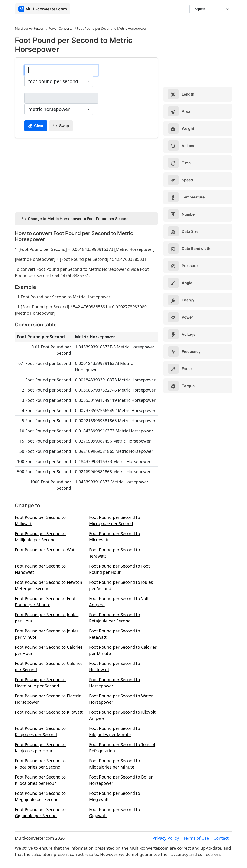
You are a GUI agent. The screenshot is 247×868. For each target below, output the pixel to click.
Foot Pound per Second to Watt (45, 550)
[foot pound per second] (61, 70)
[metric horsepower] (61, 98)
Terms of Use (196, 838)
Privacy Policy (166, 838)
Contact (221, 838)
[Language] (211, 9)
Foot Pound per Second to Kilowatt (49, 712)
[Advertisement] (86, 174)
